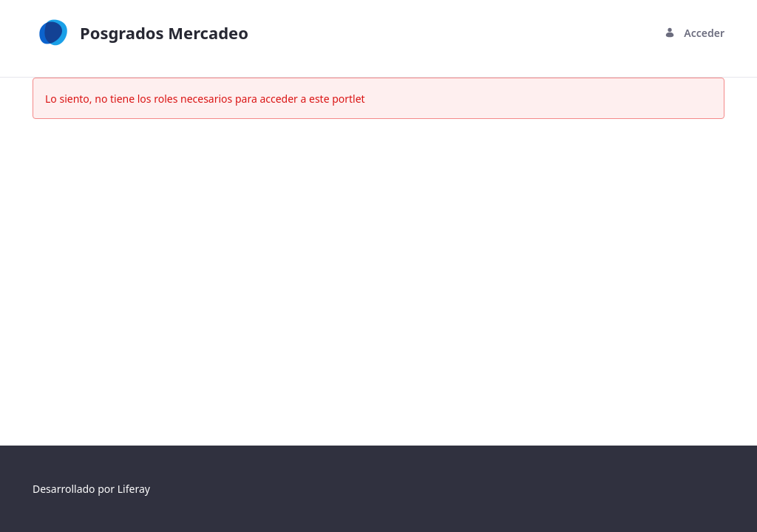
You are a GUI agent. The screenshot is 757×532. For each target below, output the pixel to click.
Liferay (134, 489)
